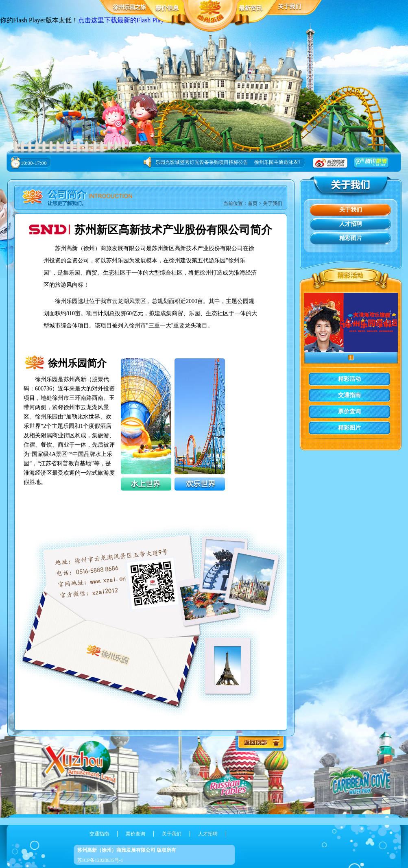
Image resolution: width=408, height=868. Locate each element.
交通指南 (349, 395)
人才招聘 (351, 224)
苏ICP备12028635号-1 (100, 860)
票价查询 (349, 411)
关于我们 (273, 203)
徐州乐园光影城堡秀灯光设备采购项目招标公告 (197, 162)
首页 (253, 203)
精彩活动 (349, 379)
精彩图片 (351, 238)
